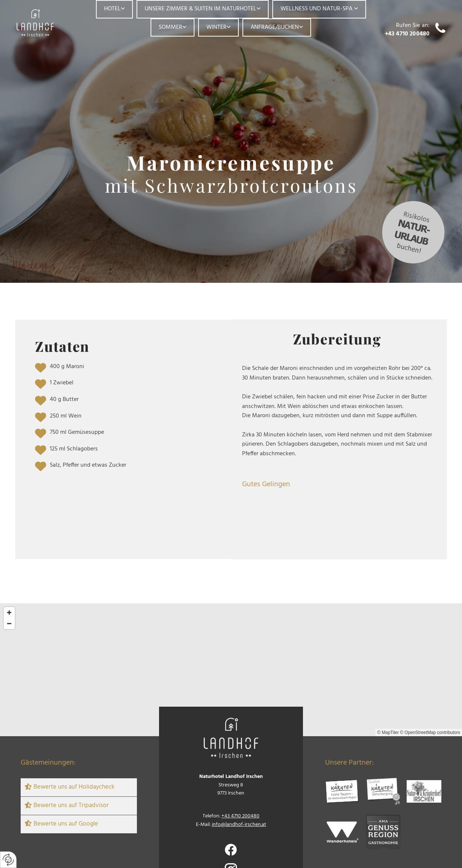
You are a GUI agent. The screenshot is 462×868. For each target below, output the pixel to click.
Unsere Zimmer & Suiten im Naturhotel (201, 9)
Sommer (170, 27)
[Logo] (43, 23)
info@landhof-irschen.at (239, 825)
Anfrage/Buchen (275, 27)
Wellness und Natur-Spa (317, 9)
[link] (114, 9)
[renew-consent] (8, 860)
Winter (216, 27)
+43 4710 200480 (407, 34)
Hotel (112, 9)
